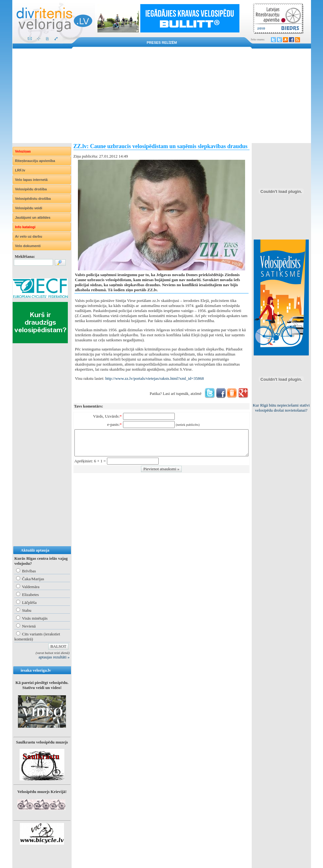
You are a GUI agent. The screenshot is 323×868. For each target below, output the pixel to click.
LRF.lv (20, 170)
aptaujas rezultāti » (54, 657)
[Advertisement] (162, 96)
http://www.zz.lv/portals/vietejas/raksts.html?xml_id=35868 (155, 378)
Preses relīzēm (162, 43)
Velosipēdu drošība (31, 189)
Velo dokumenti (28, 246)
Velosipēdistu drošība (33, 199)
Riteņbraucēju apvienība (35, 161)
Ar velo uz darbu (29, 236)
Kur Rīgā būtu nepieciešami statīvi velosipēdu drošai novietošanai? (281, 408)
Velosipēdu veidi (29, 208)
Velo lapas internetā (31, 180)
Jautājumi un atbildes (33, 217)
